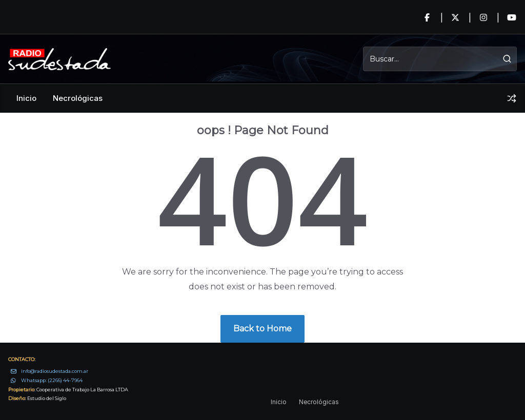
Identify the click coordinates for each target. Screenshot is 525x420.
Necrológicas (78, 98)
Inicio (26, 98)
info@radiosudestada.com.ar (55, 371)
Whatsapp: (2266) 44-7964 (52, 380)
